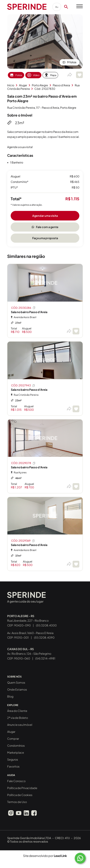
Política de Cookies (20, 795)
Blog (10, 696)
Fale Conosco (16, 781)
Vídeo (33, 75)
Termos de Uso (17, 802)
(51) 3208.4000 (46, 625)
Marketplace (16, 753)
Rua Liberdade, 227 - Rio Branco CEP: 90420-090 (28, 621)
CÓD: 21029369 (23, 541)
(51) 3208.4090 (44, 638)
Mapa (50, 75)
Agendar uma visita (45, 216)
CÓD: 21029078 (23, 463)
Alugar (11, 732)
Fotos (16, 75)
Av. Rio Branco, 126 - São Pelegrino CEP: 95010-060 (29, 654)
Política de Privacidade (22, 788)
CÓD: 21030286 (23, 308)
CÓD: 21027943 (23, 386)
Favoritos (13, 766)
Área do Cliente (17, 711)
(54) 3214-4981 (45, 658)
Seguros (13, 759)
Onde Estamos (17, 689)
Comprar (13, 739)
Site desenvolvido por (45, 856)
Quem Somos (16, 683)
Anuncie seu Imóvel (20, 725)
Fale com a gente (45, 227)
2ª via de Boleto (18, 718)
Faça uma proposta (45, 238)
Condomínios (16, 746)
